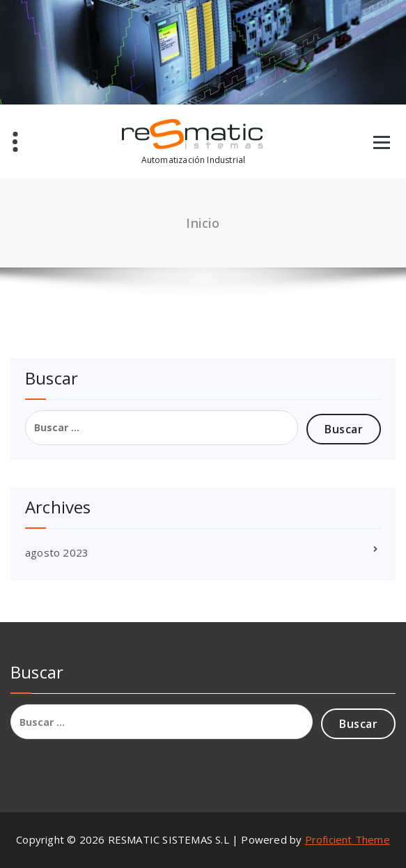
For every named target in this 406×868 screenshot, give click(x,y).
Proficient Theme (348, 839)
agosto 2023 (57, 552)
